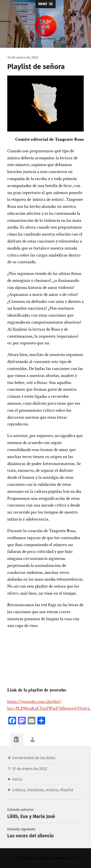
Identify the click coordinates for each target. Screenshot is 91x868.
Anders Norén (67, 858)
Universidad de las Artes (34, 758)
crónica (19, 790)
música (52, 790)
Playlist (67, 790)
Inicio (17, 779)
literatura (35, 790)
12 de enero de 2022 (30, 769)
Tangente (32, 858)
